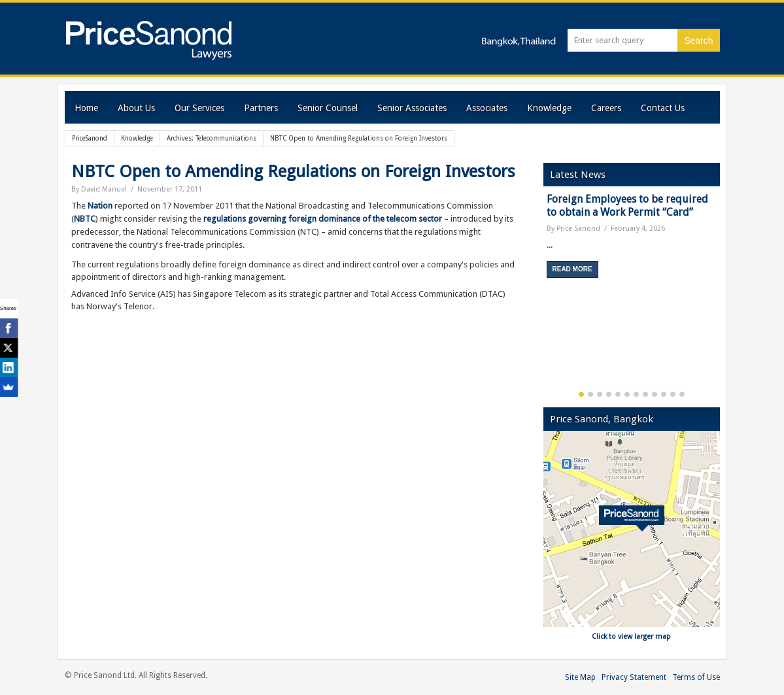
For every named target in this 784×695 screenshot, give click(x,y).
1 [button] (581, 394)
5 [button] (618, 394)
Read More (572, 269)
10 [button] (664, 394)
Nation (100, 206)
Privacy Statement (634, 677)
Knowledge (549, 108)
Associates (487, 108)
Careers (606, 108)
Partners (261, 108)
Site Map (580, 677)
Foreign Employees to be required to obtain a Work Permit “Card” (627, 206)
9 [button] (655, 394)
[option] (632, 240)
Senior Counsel (328, 108)
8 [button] (645, 394)
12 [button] (682, 394)
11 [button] (673, 394)
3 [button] (600, 394)
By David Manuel (99, 189)
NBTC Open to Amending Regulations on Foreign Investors (293, 171)
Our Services (199, 108)
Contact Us (663, 108)
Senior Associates (412, 108)
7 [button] (636, 394)
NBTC (85, 219)
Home (86, 108)
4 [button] (609, 394)
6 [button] (627, 394)
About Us (136, 108)
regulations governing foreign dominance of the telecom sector (323, 219)
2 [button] (590, 394)
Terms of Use (696, 677)
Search (698, 41)
